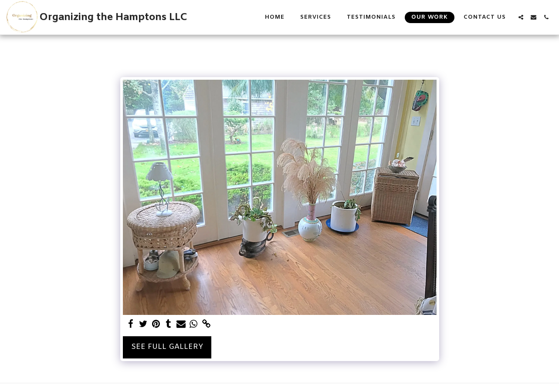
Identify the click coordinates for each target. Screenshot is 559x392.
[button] (521, 17)
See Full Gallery (167, 347)
